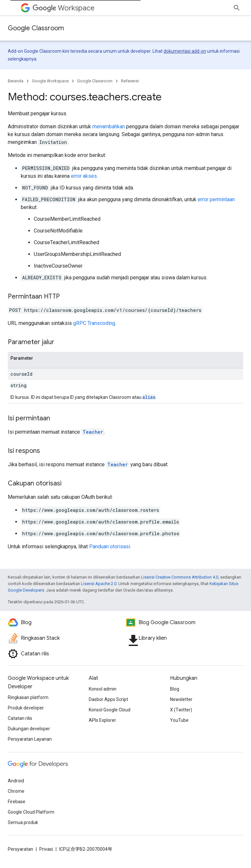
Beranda (16, 81)
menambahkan (109, 126)
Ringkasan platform (28, 697)
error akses (84, 176)
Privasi (46, 849)
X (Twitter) (181, 710)
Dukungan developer (29, 729)
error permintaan (216, 199)
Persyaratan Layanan (30, 739)
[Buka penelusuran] (237, 8)
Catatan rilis (20, 718)
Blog (175, 689)
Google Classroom (36, 28)
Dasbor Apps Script (108, 699)
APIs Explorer (102, 720)
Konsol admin (103, 689)
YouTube (179, 720)
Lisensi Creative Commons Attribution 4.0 (180, 577)
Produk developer (26, 708)
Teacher (93, 432)
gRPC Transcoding (94, 323)
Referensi (130, 81)
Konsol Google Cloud (110, 710)
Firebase (17, 802)
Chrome (16, 791)
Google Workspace (50, 81)
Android (16, 781)
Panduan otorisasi (110, 546)
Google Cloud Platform (31, 812)
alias (149, 397)
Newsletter (181, 699)
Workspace (64, 8)
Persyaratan (20, 849)
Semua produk (23, 822)
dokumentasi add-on (185, 51)
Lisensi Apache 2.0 (99, 584)
